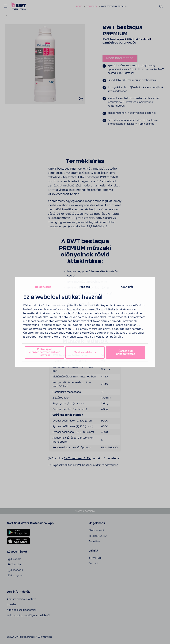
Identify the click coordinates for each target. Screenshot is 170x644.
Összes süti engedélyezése (126, 353)
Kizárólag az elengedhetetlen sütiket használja (44, 352)
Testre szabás (85, 352)
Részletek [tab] (85, 287)
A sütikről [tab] (127, 287)
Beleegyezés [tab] (43, 287)
